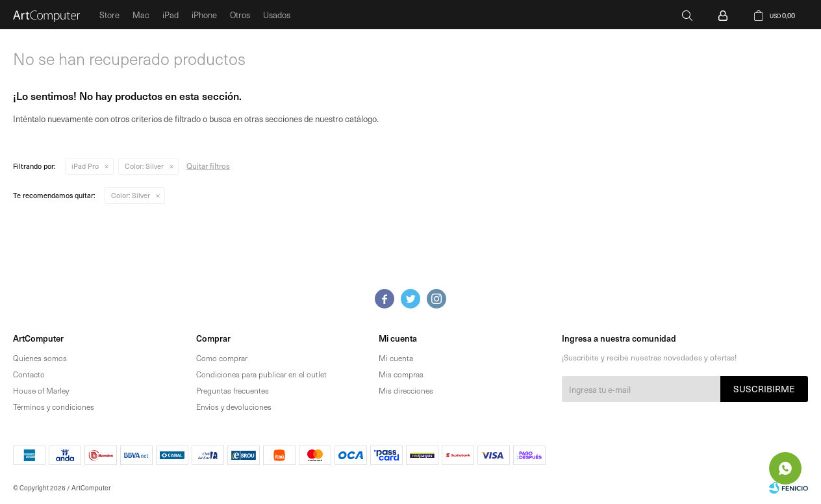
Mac (141, 15)
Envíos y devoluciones (234, 407)
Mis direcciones (406, 390)
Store (109, 15)
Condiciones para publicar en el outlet (261, 374)
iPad (171, 15)
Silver (144, 166)
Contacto (29, 374)
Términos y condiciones (54, 407)
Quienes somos (40, 358)
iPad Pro (85, 166)
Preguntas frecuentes (233, 390)
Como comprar (222, 358)
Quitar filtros (208, 166)
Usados (277, 15)
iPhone (204, 15)
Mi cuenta (396, 358)
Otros (240, 15)
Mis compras (401, 374)
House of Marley (41, 390)
